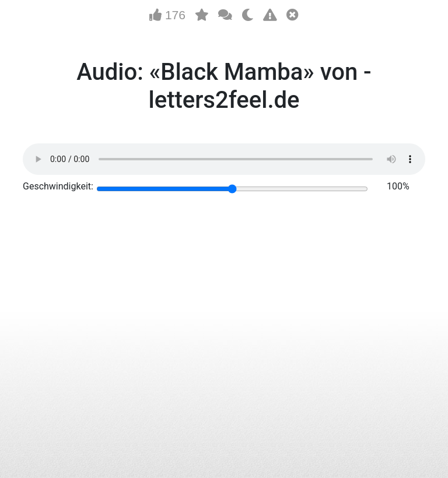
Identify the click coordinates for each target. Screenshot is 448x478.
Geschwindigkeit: (58, 186)
